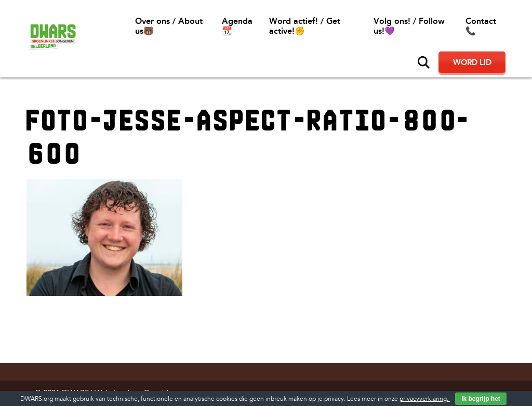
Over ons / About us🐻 (169, 26)
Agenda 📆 (237, 26)
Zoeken (424, 62)
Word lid (472, 62)
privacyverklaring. (425, 399)
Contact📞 (481, 26)
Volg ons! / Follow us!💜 (409, 26)
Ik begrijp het (481, 399)
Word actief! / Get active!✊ (305, 26)
